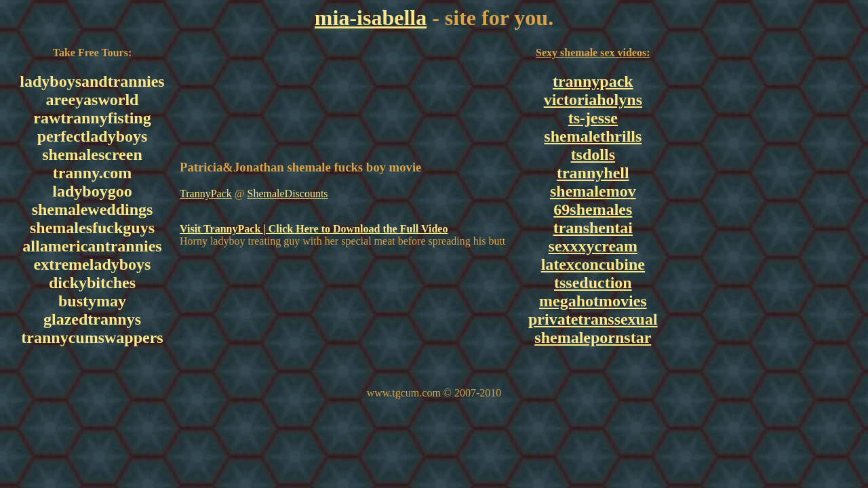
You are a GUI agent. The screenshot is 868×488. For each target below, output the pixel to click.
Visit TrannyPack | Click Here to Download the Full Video (314, 229)
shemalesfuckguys (92, 228)
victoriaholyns (593, 100)
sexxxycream (593, 246)
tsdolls (593, 155)
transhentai (593, 228)
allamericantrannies (92, 246)
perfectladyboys (93, 136)
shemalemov (593, 191)
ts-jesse (593, 118)
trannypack (593, 81)
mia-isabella (371, 18)
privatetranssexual (593, 319)
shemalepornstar (593, 338)
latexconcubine (593, 264)
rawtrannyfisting (92, 118)
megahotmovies (593, 301)
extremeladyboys (93, 264)
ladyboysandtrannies (92, 81)
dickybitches (92, 283)
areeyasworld (93, 100)
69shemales (593, 209)
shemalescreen (92, 155)
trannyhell (593, 173)
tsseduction (593, 283)
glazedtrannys (92, 319)
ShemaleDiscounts (287, 194)
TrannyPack (206, 194)
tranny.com (93, 173)
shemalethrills (593, 136)
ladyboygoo (92, 191)
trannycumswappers (92, 338)
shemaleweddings (93, 209)
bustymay (92, 301)
